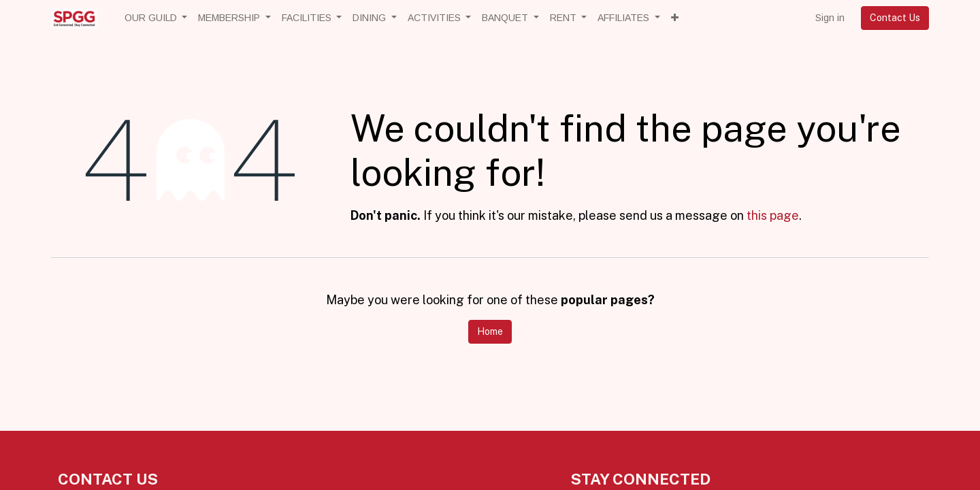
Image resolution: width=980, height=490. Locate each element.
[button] (675, 18)
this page (773, 215)
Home (490, 331)
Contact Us (895, 18)
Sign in (830, 18)
